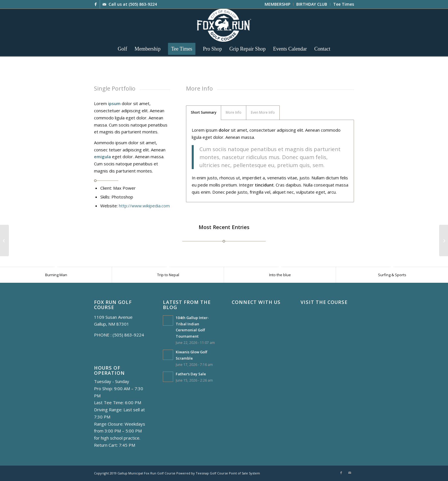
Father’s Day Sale (191, 374)
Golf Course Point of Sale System (235, 473)
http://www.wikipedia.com (144, 206)
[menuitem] (278, 4)
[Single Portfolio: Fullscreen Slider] (4, 240)
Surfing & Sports (392, 275)
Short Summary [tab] (204, 112)
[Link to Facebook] (96, 4)
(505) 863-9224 (143, 4)
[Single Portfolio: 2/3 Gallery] (444, 240)
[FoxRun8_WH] (224, 25)
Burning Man (56, 275)
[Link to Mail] (104, 4)
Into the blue (280, 275)
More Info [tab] (234, 112)
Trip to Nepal (168, 275)
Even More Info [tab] (263, 112)
